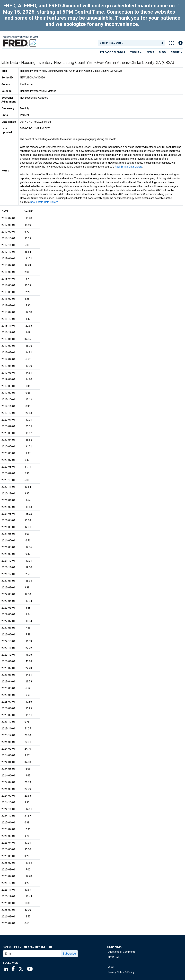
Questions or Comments (122, 952)
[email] (32, 954)
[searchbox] (129, 43)
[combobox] (128, 43)
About (177, 52)
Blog (162, 52)
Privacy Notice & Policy (121, 972)
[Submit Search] (162, 43)
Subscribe (69, 954)
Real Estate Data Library (128, 167)
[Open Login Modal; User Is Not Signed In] (181, 43)
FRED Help (114, 957)
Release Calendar (113, 52)
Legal (111, 967)
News (150, 52)
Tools (136, 52)
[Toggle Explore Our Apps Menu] (172, 43)
